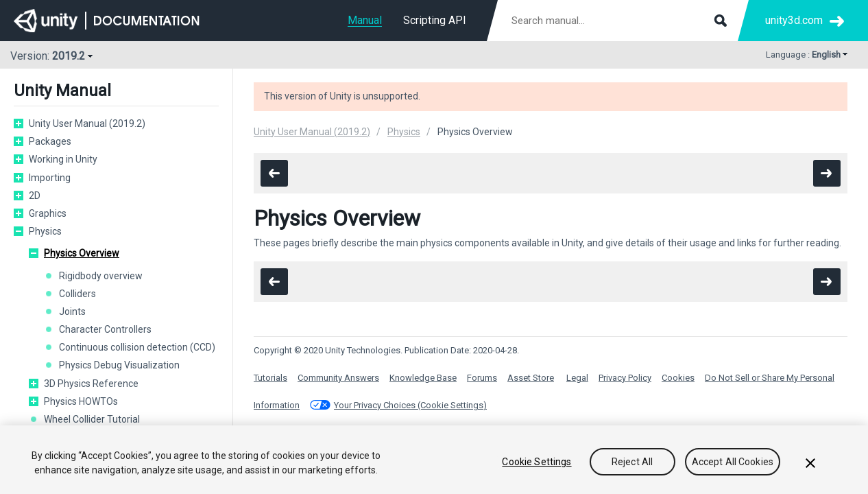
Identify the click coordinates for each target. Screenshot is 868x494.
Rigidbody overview (101, 276)
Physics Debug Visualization (119, 365)
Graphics (48, 213)
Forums (482, 378)
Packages (50, 141)
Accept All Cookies (733, 462)
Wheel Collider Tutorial (92, 419)
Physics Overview (82, 253)
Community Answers (338, 378)
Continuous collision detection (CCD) (137, 347)
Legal (577, 378)
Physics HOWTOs (81, 401)
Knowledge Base (423, 378)
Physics (45, 231)
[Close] (810, 464)
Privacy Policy (625, 378)
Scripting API (435, 20)
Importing (50, 178)
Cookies (678, 378)
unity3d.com (794, 20)
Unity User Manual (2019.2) (87, 123)
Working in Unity (63, 159)
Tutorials (270, 378)
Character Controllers (105, 329)
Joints (72, 311)
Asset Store (531, 378)
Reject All (632, 462)
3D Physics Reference (91, 384)
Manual (365, 20)
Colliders (77, 294)
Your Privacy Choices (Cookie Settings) (410, 405)
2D (35, 196)
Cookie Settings (537, 462)
